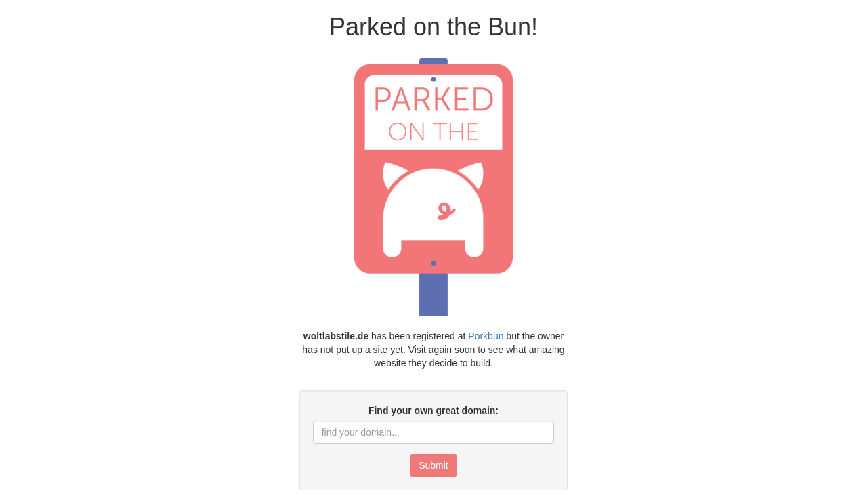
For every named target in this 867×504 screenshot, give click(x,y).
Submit (433, 465)
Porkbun (486, 336)
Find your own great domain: (433, 411)
